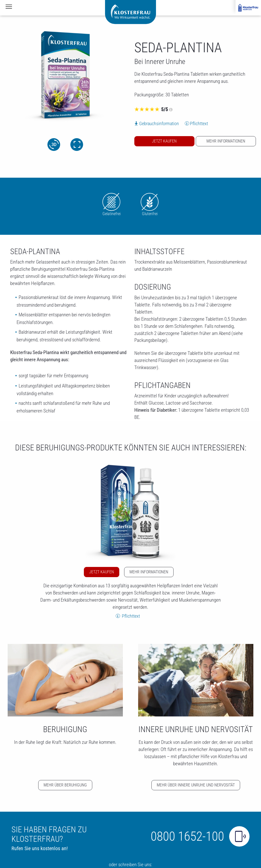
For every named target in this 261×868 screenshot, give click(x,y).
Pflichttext (199, 124)
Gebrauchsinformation (159, 124)
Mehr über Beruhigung (65, 785)
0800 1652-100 (187, 836)
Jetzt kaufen (164, 141)
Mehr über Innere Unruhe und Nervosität (196, 785)
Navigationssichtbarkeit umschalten (9, 6)
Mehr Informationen (226, 141)
